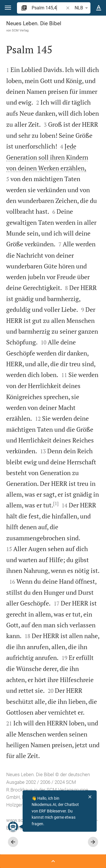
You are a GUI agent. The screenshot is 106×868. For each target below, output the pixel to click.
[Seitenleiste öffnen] (53, 861)
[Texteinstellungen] (99, 8)
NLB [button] (82, 8)
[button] (8, 8)
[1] (56, 503)
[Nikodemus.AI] (13, 827)
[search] (48, 8)
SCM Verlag (20, 30)
